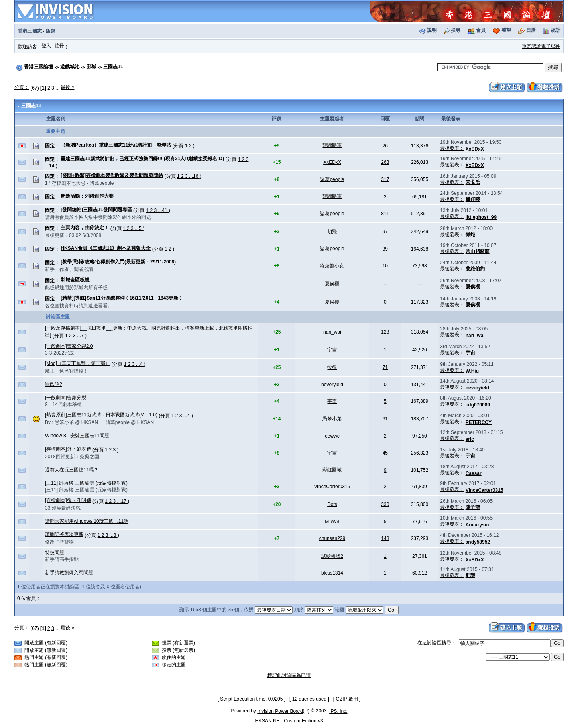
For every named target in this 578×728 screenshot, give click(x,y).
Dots (332, 504)
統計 (556, 30)
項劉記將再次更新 (64, 534)
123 (385, 332)
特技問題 (55, 553)
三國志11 (113, 67)
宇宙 (332, 350)
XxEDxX (475, 149)
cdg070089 (478, 405)
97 (385, 232)
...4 (140, 364)
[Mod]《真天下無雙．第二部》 (77, 363)
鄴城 (92, 67)
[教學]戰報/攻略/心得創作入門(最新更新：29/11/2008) (118, 262)
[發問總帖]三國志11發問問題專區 (96, 210)
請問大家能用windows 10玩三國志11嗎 (87, 521)
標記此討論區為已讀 (289, 675)
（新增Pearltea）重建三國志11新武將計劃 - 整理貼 (116, 145)
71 (385, 367)
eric (470, 439)
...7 (81, 336)
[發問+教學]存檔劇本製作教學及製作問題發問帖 (112, 175)
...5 (139, 228)
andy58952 (478, 542)
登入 (46, 46)
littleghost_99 (481, 217)
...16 (194, 176)
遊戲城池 (70, 67)
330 (385, 504)
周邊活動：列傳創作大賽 (87, 196)
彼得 (332, 367)
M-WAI (332, 522)
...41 (163, 210)
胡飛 (332, 232)
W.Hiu (472, 371)
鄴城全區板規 (75, 280)
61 (385, 419)
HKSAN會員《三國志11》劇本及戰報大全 (106, 248)
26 (385, 146)
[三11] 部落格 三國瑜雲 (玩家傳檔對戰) (86, 483)
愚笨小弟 (332, 419)
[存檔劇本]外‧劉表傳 (68, 449)
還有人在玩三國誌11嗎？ (72, 470)
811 (385, 214)
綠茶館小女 (332, 266)
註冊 (59, 46)
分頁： (22, 87)
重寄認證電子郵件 (541, 46)
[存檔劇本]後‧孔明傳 (68, 500)
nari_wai (332, 332)
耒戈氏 (473, 182)
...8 (114, 535)
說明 (432, 30)
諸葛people (332, 179)
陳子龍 (473, 507)
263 (385, 162)
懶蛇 (470, 235)
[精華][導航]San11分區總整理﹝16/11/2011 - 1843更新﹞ (122, 298)
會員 (481, 30)
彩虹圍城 (332, 470)
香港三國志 (30, 31)
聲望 (506, 30)
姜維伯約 (475, 269)
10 (385, 266)
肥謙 (470, 575)
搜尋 (456, 30)
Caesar (474, 473)
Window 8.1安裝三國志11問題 (77, 436)
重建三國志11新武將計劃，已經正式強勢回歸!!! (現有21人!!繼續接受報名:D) (142, 159)
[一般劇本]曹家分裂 (66, 398)
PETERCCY (479, 422)
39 (385, 249)
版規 (51, 31)
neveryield (332, 385)
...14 (50, 166)
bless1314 (332, 573)
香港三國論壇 (39, 67)
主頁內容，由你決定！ (85, 228)
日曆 (531, 30)
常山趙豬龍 (478, 251)
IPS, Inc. (338, 711)
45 (385, 453)
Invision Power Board (280, 711)
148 (385, 538)
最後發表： (452, 148)
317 (385, 179)
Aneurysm (477, 525)
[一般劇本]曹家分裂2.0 (69, 346)
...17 (122, 501)
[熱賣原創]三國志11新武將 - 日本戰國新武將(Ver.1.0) (101, 415)
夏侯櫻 (332, 284)
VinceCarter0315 (332, 487)
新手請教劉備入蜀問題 (69, 573)
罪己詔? (54, 384)
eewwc (332, 436)
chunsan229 (332, 538)
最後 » (67, 87)
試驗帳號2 (332, 556)
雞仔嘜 (473, 199)
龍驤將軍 (332, 145)
